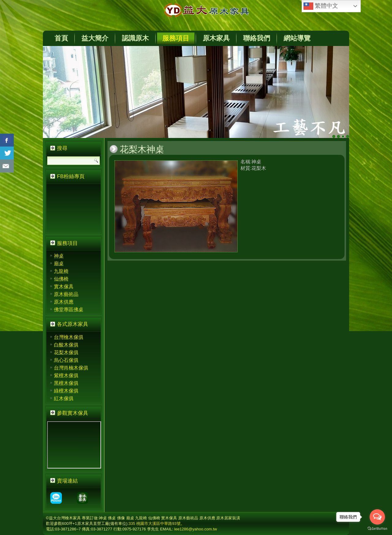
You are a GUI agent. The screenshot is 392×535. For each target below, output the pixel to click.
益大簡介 (95, 38)
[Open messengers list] (377, 517)
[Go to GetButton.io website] (377, 529)
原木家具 (216, 38)
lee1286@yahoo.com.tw (196, 529)
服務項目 (176, 38)
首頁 (61, 38)
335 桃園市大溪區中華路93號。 (157, 524)
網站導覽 (297, 38)
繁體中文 (321, 6)
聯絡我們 (257, 38)
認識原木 (135, 38)
